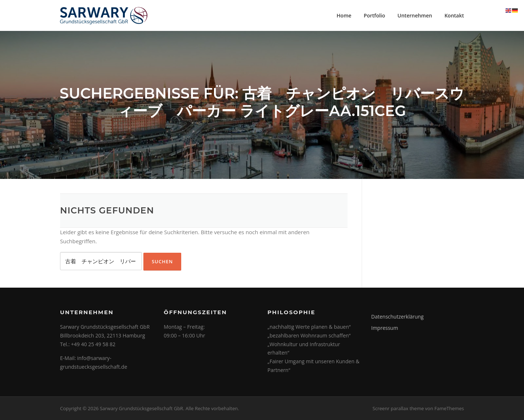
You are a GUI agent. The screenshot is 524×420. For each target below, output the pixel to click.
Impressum (385, 328)
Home (344, 15)
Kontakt (454, 15)
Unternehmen (415, 15)
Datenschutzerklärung (397, 317)
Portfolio (375, 15)
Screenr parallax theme (398, 408)
